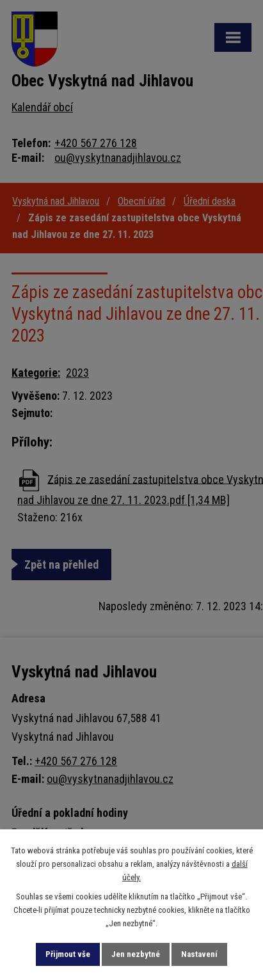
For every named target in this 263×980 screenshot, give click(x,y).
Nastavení (199, 954)
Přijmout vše (68, 954)
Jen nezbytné (136, 954)
